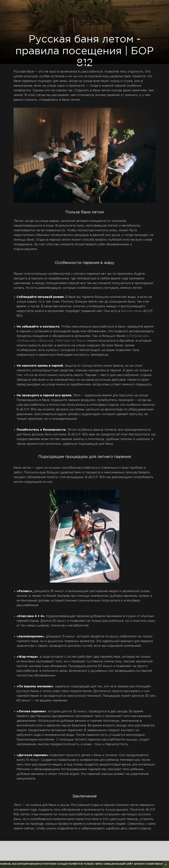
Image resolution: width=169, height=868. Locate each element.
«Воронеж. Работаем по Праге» (62, 341)
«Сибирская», (27, 341)
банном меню (132, 311)
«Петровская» (138, 336)
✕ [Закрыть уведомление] (166, 864)
